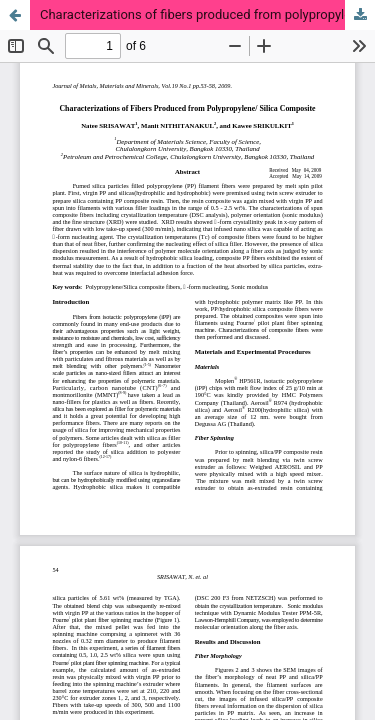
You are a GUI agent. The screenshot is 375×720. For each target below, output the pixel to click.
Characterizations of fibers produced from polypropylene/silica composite (207, 14)
